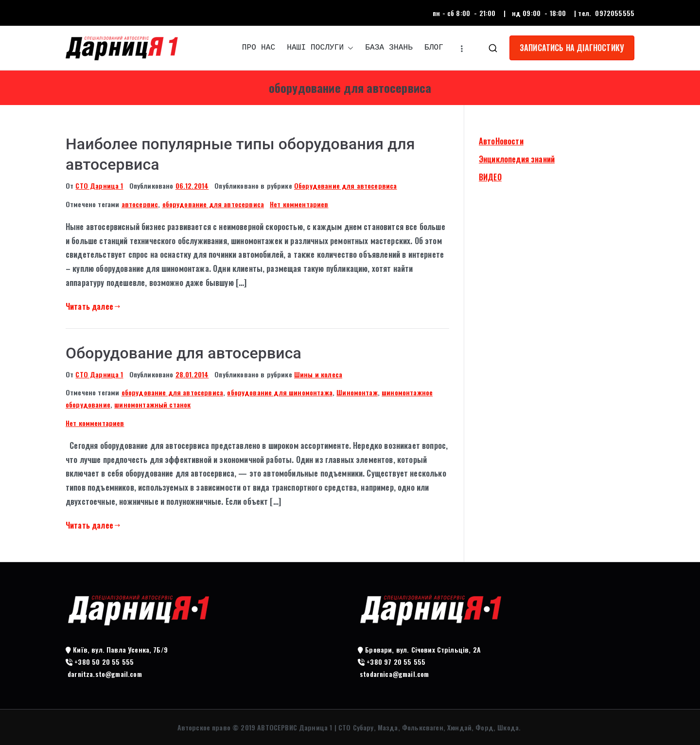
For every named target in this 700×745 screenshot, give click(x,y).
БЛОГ (434, 48)
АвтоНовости (501, 141)
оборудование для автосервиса (213, 204)
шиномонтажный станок (152, 404)
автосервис (140, 204)
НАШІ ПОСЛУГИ (320, 48)
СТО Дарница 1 (99, 186)
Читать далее (93, 306)
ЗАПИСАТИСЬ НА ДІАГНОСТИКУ (572, 48)
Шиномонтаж (357, 392)
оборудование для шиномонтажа (280, 392)
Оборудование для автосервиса (345, 186)
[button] (349, 48)
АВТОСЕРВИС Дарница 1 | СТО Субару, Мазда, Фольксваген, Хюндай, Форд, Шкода (388, 727)
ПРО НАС (259, 48)
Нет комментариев (299, 204)
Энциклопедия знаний (517, 159)
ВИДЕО (490, 177)
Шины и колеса (318, 374)
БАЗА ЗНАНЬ (389, 48)
